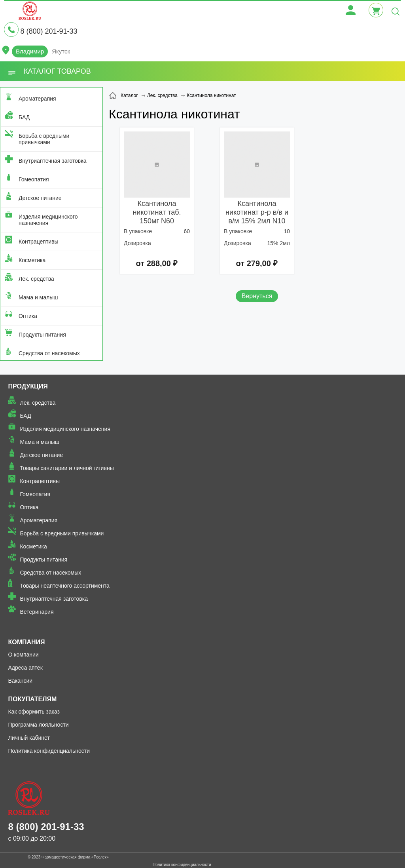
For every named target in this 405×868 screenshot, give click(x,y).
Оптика (28, 316)
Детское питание (40, 198)
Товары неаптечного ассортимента (64, 586)
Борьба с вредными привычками (44, 139)
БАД (24, 117)
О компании (23, 655)
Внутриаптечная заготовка (53, 161)
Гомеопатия (34, 179)
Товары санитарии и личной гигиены (67, 468)
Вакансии (20, 681)
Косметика (32, 260)
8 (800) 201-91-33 (49, 31)
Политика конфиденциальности (49, 751)
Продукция (28, 386)
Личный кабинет (29, 738)
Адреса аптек (25, 668)
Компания (26, 642)
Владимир (30, 51)
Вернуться (257, 296)
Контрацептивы (39, 242)
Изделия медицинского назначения (48, 220)
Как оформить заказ (34, 712)
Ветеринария (37, 612)
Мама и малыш (38, 297)
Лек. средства (36, 279)
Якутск (61, 51)
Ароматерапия (37, 99)
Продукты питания (42, 335)
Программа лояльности (38, 725)
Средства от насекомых (49, 353)
